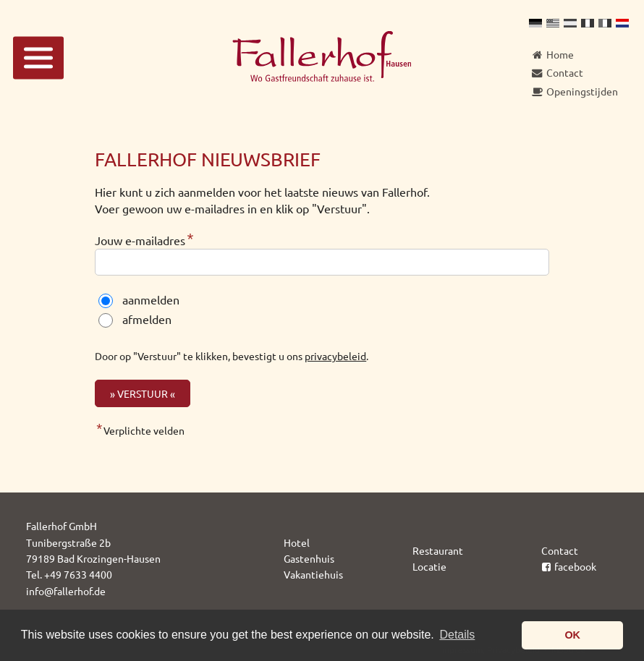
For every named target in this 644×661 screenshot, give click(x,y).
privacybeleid (335, 356)
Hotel (297, 542)
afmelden (147, 319)
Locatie (429, 566)
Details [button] (457, 635)
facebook (569, 566)
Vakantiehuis (313, 574)
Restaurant (438, 550)
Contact (560, 550)
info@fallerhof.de (66, 591)
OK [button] (572, 635)
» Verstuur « (143, 393)
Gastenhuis (309, 558)
